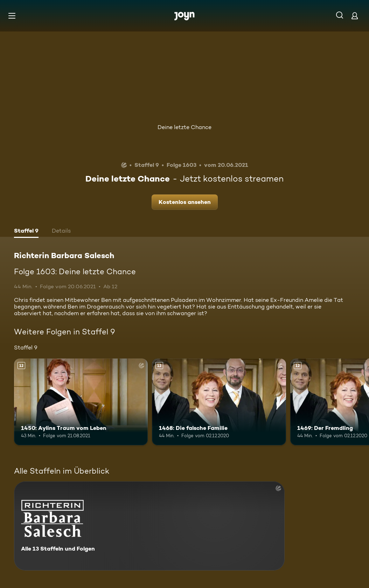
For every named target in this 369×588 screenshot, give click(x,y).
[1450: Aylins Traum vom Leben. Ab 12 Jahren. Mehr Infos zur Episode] (81, 402)
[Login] (355, 16)
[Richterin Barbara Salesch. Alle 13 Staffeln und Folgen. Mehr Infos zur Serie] (149, 526)
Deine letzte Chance (184, 127)
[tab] (26, 232)
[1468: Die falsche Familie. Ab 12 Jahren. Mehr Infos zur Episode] (219, 402)
